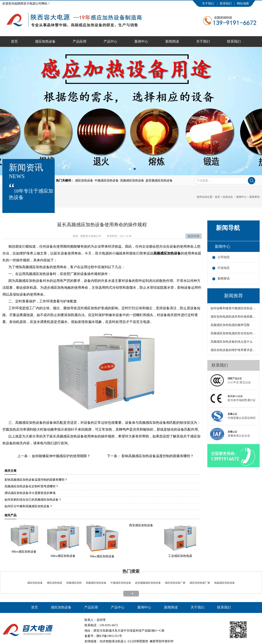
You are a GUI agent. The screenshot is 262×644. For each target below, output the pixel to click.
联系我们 (226, 4)
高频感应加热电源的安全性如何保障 (233, 333)
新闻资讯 (224, 279)
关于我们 (208, 4)
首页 (14, 41)
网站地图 (243, 4)
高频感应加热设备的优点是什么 (232, 342)
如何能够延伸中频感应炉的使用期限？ (61, 456)
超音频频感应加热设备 (148, 583)
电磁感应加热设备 (224, 583)
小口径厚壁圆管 (138, 641)
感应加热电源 (54, 583)
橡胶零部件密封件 (162, 641)
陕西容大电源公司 (91, 236)
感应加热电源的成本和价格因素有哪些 (233, 317)
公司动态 (224, 257)
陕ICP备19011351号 (109, 636)
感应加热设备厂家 (175, 583)
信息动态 (228, 197)
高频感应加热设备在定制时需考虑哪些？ (32, 486)
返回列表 (194, 236)
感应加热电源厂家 (200, 583)
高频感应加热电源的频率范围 (230, 325)
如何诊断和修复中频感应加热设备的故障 (233, 308)
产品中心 (110, 41)
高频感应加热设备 (96, 583)
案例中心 (141, 41)
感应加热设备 (45, 41)
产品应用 (80, 41)
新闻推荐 (233, 296)
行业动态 (224, 268)
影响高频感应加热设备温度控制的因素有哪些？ (157, 456)
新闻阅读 (172, 41)
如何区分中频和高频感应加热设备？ (29, 506)
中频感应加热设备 (121, 583)
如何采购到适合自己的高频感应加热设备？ (33, 500)
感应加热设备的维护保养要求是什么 (233, 350)
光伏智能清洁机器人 (113, 641)
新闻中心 (241, 197)
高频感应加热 (74, 583)
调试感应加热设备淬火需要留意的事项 (30, 493)
